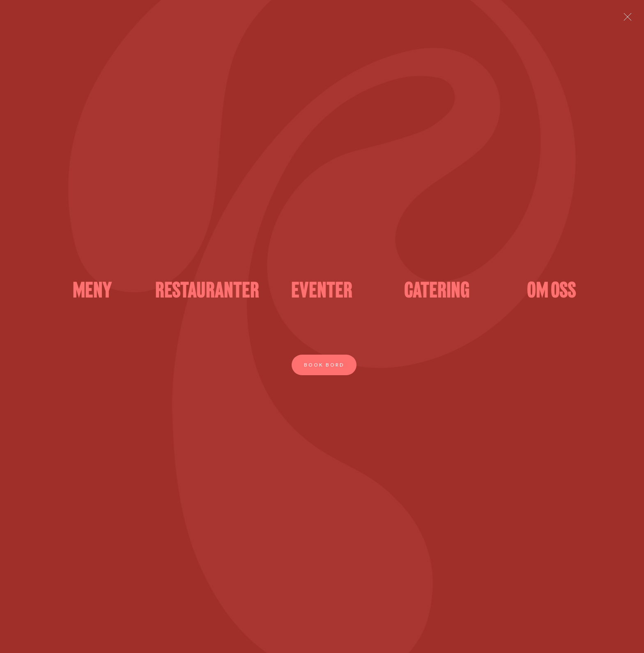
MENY (92, 292)
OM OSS (552, 292)
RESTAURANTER (207, 292)
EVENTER (322, 292)
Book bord (324, 365)
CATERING (437, 292)
